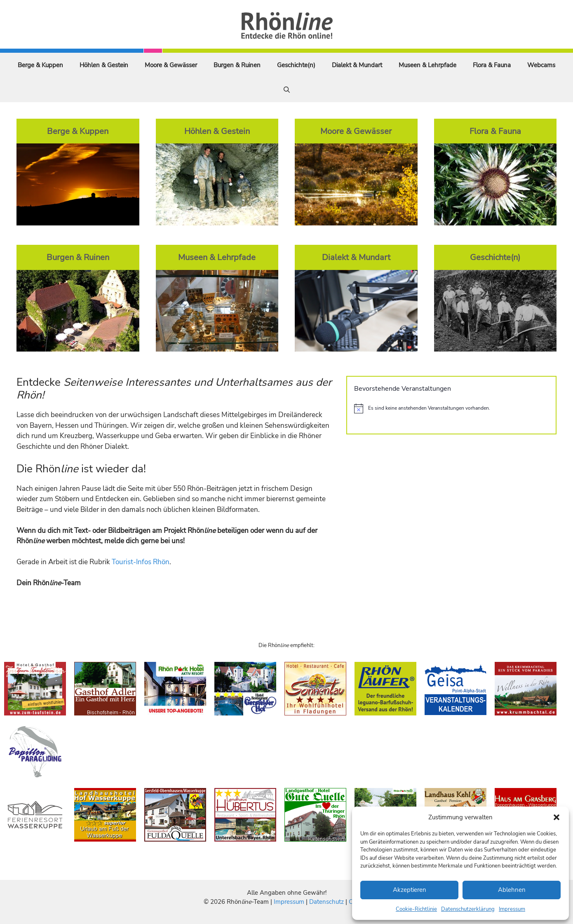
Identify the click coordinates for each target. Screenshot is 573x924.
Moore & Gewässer (171, 65)
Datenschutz (326, 902)
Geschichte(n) (296, 65)
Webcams (541, 65)
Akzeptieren (410, 890)
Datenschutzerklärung (468, 909)
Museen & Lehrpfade (427, 65)
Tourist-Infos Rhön (141, 562)
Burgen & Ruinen (237, 65)
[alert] (451, 408)
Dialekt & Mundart (357, 65)
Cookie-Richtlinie (416, 909)
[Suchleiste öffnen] (287, 90)
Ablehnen (512, 890)
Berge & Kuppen (40, 65)
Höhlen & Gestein (104, 65)
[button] (557, 817)
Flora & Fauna (492, 65)
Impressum (512, 909)
